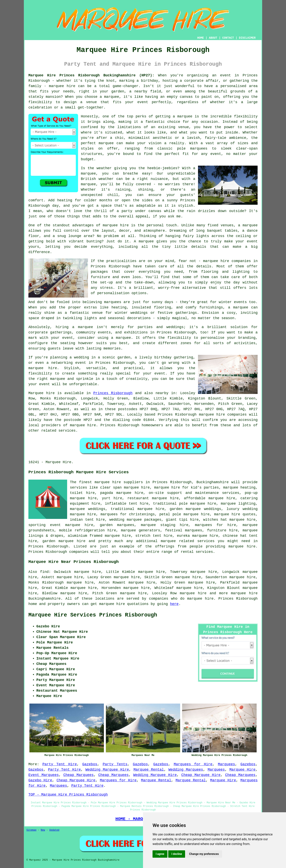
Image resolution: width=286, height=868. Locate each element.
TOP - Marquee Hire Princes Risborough (68, 795)
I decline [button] (177, 854)
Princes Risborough (113, 393)
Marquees (226, 764)
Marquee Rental (149, 770)
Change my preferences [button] (204, 854)
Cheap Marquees (79, 775)
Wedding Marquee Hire (107, 770)
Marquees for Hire (193, 764)
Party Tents (115, 764)
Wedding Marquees (186, 770)
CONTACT (228, 38)
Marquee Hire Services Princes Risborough (93, 615)
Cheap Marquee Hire (201, 775)
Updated (54, 830)
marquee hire (193, 593)
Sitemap (31, 830)
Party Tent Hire (59, 764)
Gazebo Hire (40, 780)
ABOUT (213, 38)
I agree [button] (160, 854)
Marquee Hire (242, 770)
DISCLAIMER (247, 38)
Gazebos (90, 764)
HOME (201, 38)
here (174, 604)
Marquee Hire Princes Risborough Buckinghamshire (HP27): (91, 75)
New (43, 830)
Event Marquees (44, 775)
